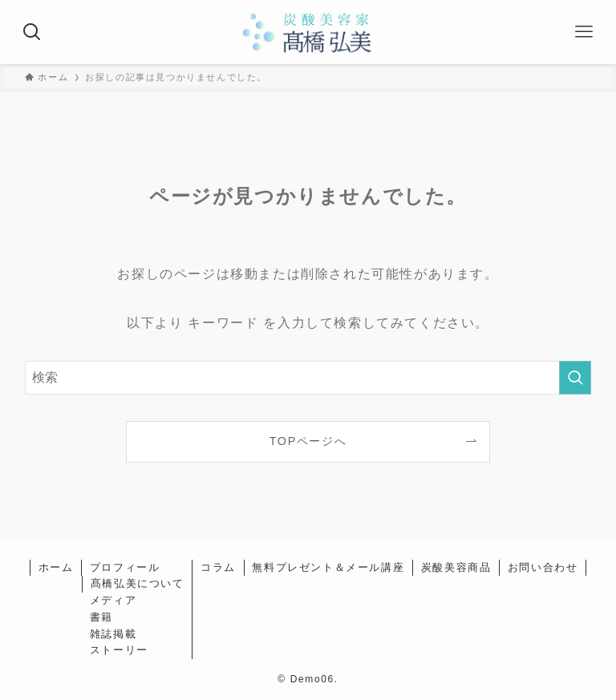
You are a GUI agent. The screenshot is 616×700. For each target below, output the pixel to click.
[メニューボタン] (584, 32)
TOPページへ (308, 441)
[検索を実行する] (575, 378)
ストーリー (119, 650)
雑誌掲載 (113, 634)
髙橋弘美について (138, 583)
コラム (218, 567)
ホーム (56, 567)
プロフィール (125, 567)
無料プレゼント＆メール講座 (328, 567)
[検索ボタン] (32, 32)
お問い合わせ (543, 567)
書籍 (101, 617)
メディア (113, 600)
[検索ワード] (308, 378)
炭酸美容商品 (456, 567)
